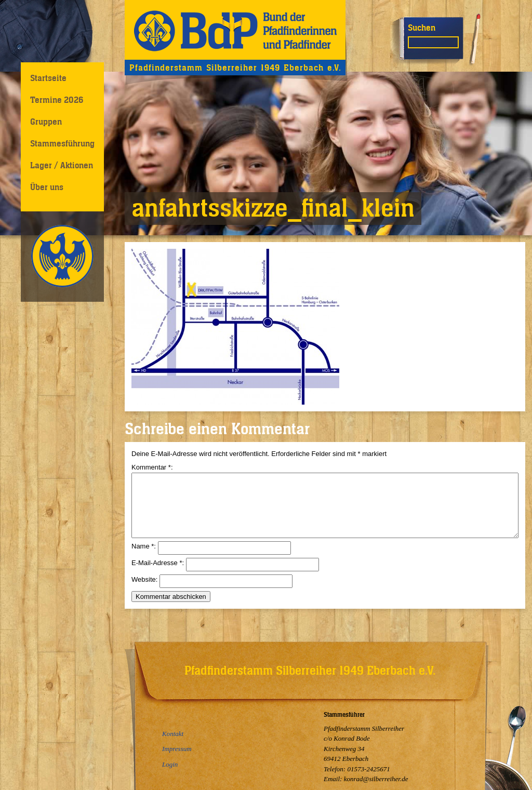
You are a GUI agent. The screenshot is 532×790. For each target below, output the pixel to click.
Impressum (177, 749)
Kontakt (173, 734)
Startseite (48, 78)
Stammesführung (62, 143)
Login (170, 764)
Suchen (422, 28)
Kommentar (151, 467)
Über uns (47, 187)
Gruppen (46, 122)
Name (143, 559)
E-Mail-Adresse (157, 575)
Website (144, 592)
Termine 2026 (57, 100)
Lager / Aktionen (62, 165)
